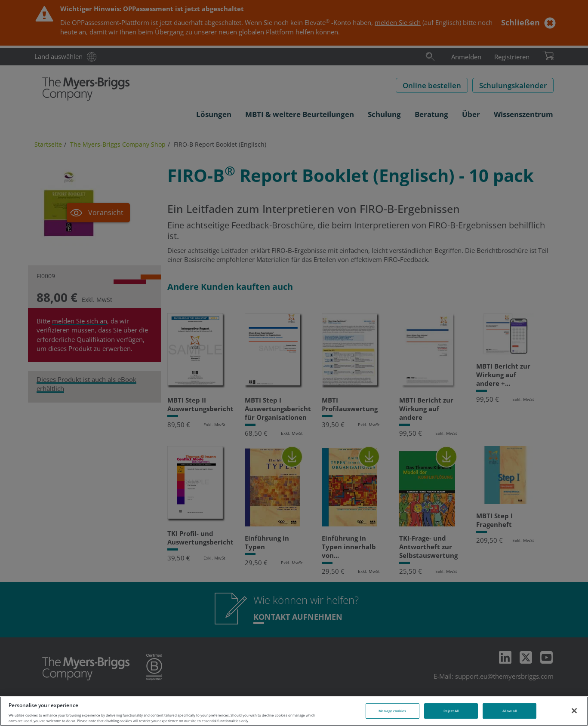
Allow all (509, 711)
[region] (294, 711)
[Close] (574, 711)
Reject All (451, 711)
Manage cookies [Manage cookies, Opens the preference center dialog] (392, 711)
